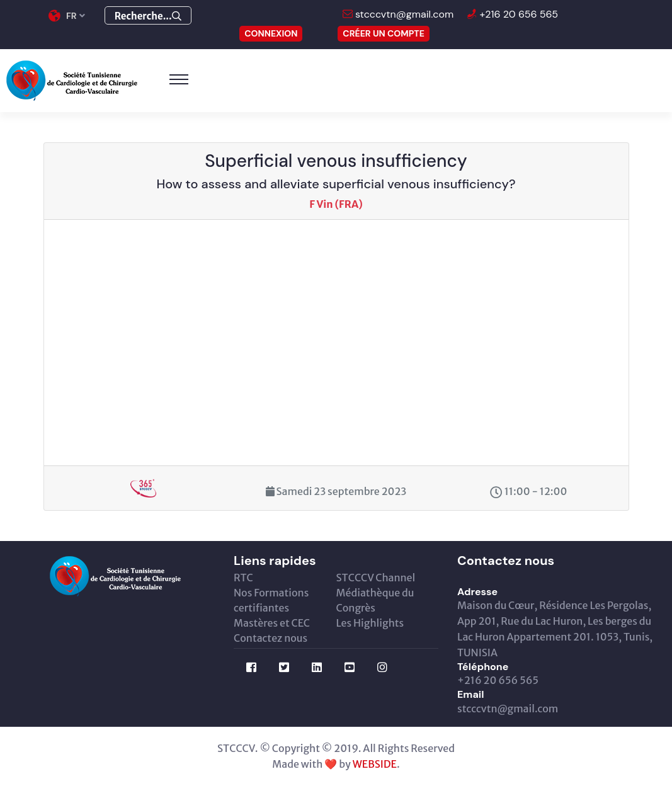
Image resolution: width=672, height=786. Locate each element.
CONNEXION (271, 33)
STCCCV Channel (376, 578)
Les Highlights (370, 623)
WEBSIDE (375, 764)
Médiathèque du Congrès (375, 600)
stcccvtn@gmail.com (403, 14)
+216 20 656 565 (517, 14)
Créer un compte (384, 33)
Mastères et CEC (272, 623)
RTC (243, 578)
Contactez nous (271, 638)
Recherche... (148, 16)
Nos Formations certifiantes (271, 600)
